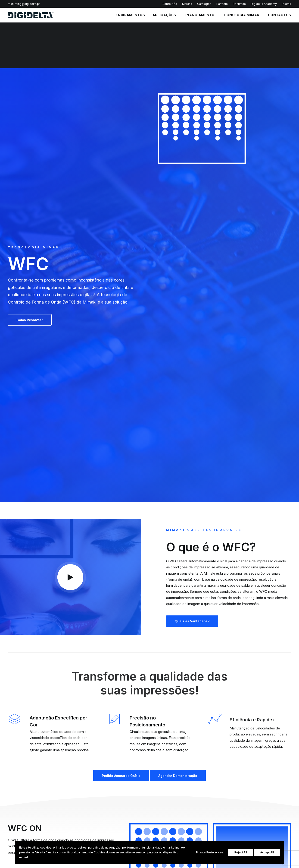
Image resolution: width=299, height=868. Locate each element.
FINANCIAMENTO (199, 15)
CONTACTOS (280, 15)
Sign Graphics (267, 790)
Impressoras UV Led (221, 795)
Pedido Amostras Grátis (98, 427)
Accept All (267, 852)
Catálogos (204, 4)
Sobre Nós (170, 4)
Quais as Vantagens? (192, 272)
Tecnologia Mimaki (241, 15)
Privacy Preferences (210, 852)
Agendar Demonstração (155, 427)
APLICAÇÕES (164, 15)
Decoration (265, 811)
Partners (222, 4)
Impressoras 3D (218, 811)
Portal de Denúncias (170, 821)
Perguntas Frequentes (172, 795)
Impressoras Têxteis (221, 800)
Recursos (239, 4)
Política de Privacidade (57, 808)
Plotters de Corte (219, 806)
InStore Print (266, 806)
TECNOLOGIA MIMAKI (35, 50)
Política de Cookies (170, 806)
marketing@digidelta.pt (24, 4)
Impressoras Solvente (222, 790)
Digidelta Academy (264, 4)
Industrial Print (267, 800)
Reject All (241, 852)
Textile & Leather (269, 795)
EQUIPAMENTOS (130, 15)
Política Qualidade (169, 790)
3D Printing (265, 816)
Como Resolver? (30, 122)
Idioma (287, 4)
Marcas (187, 4)
